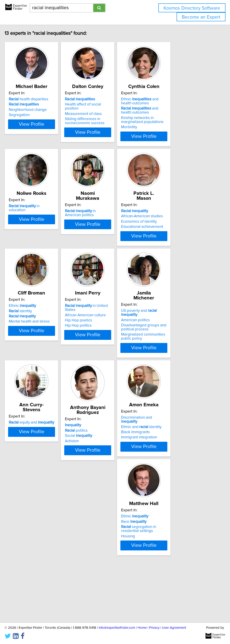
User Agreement (174, 628)
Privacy (154, 628)
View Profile (47, 141)
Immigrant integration (171, 463)
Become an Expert (201, 17)
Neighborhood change (37, 115)
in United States (113, 333)
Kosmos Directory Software (192, 8)
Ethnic (32, 333)
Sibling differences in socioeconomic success (105, 122)
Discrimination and (177, 448)
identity (30, 338)
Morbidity (161, 132)
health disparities (38, 104)
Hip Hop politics (99, 349)
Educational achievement (174, 234)
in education (42, 219)
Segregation (29, 120)
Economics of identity (171, 229)
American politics (167, 338)
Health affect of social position (111, 109)
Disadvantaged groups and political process (176, 346)
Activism (93, 466)
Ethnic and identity (173, 453)
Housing (25, 582)
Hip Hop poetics (99, 344)
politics (97, 455)
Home (142, 628)
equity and (41, 448)
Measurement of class (104, 115)
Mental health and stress (39, 349)
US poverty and (179, 333)
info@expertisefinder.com (117, 628)
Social (99, 461)
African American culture (106, 338)
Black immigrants (167, 458)
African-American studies (174, 224)
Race (31, 567)
